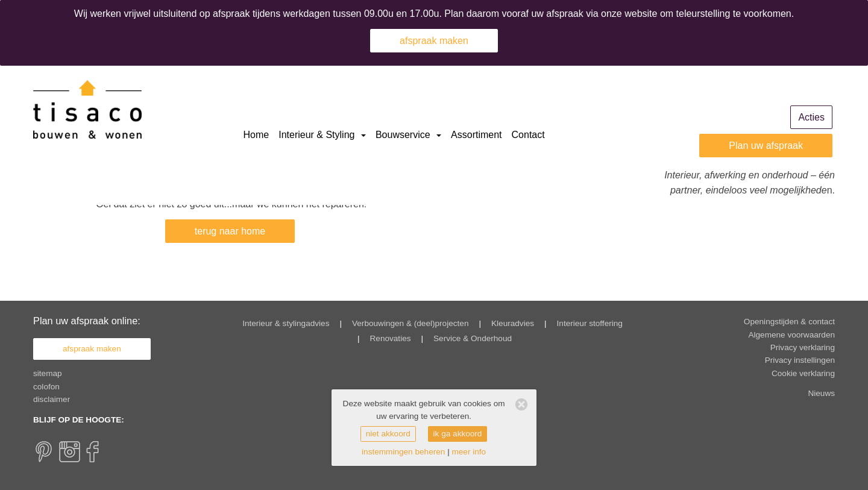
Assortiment (476, 135)
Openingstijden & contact (789, 322)
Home (256, 135)
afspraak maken (434, 41)
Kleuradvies (513, 323)
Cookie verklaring (803, 373)
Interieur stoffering (590, 323)
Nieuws (821, 393)
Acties (811, 117)
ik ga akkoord (458, 434)
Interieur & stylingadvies (286, 323)
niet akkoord (388, 434)
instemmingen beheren (403, 452)
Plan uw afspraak (766, 146)
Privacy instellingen (800, 360)
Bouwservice (408, 135)
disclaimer (52, 399)
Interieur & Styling (322, 135)
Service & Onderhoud (473, 338)
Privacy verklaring (803, 347)
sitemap (48, 373)
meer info (469, 452)
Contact (528, 135)
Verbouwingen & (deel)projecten (410, 323)
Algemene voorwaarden (791, 335)
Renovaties (391, 338)
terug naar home (230, 231)
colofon (46, 387)
